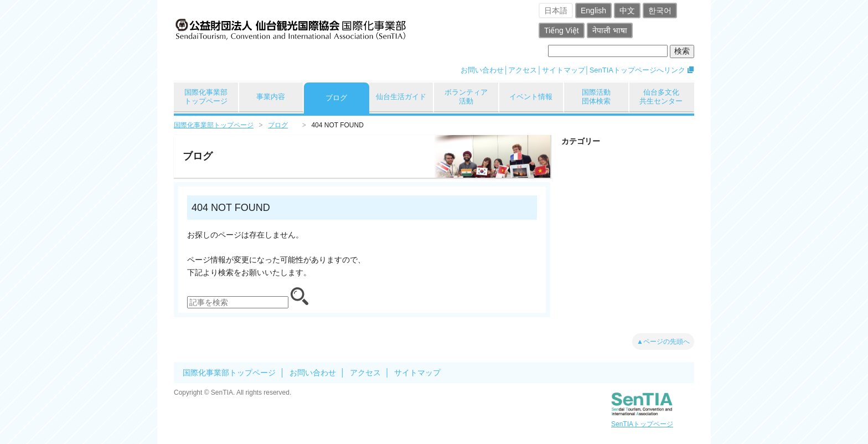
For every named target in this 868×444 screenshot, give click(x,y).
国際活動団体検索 (596, 97)
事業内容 (271, 97)
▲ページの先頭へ (663, 342)
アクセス (523, 70)
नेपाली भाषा (610, 30)
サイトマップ (564, 70)
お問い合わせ (482, 70)
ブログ (336, 98)
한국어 (660, 11)
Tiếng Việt (562, 30)
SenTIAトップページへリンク (637, 70)
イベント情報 (531, 97)
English (593, 11)
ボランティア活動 (466, 97)
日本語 (556, 11)
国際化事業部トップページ (206, 97)
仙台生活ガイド (401, 97)
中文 (627, 11)
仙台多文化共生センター (661, 97)
